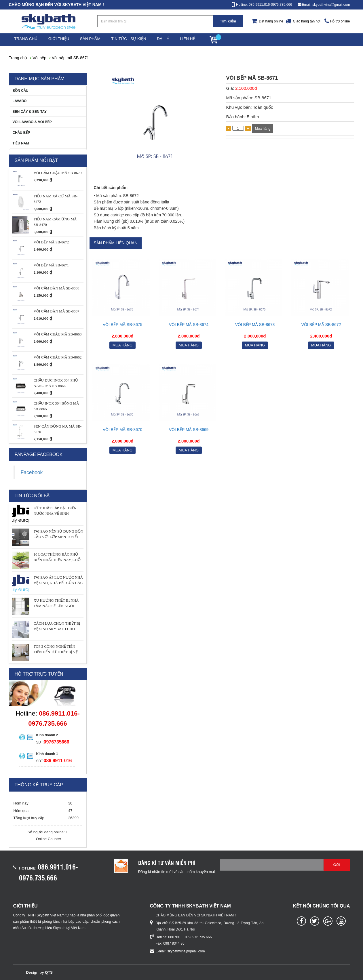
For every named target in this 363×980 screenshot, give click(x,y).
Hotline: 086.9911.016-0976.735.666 (264, 5)
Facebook (32, 472)
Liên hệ (205, 40)
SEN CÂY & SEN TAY (30, 112)
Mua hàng (263, 129)
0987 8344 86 (174, 943)
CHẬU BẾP (21, 133)
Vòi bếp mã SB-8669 (189, 430)
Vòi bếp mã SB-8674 (189, 325)
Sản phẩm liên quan (116, 243)
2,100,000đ (246, 88)
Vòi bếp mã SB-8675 (123, 325)
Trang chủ (28, 40)
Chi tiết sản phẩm (111, 188)
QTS (49, 972)
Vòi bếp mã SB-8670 (123, 430)
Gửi (337, 865)
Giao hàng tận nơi (306, 21)
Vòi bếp (39, 58)
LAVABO (20, 101)
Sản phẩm (98, 40)
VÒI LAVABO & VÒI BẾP (32, 122)
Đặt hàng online (271, 21)
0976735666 (57, 742)
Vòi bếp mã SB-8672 (321, 325)
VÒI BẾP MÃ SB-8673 (255, 325)
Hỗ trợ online (340, 21)
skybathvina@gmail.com (186, 951)
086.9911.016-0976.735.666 (190, 937)
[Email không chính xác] (272, 865)
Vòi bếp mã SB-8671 (70, 58)
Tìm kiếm (228, 21)
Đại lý (177, 40)
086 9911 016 (58, 761)
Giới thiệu (64, 40)
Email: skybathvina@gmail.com (326, 5)
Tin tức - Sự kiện (139, 40)
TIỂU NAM (21, 143)
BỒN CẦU (21, 91)
